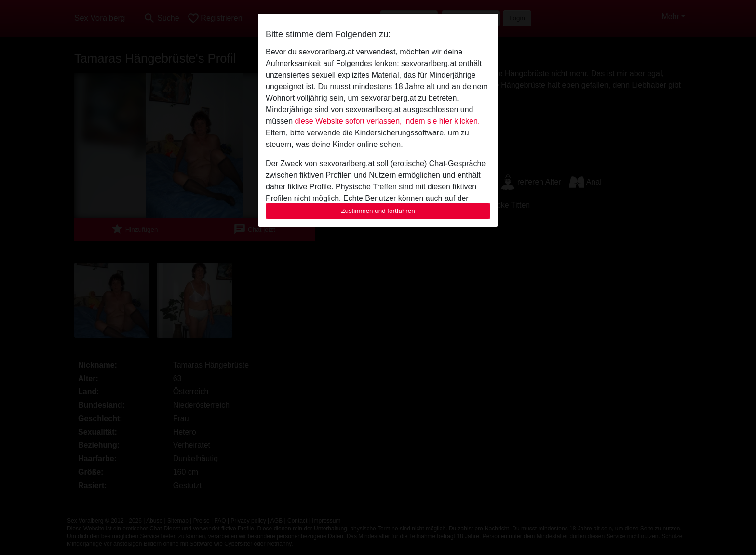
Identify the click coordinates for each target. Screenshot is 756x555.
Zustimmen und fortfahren (378, 211)
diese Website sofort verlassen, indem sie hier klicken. (387, 121)
